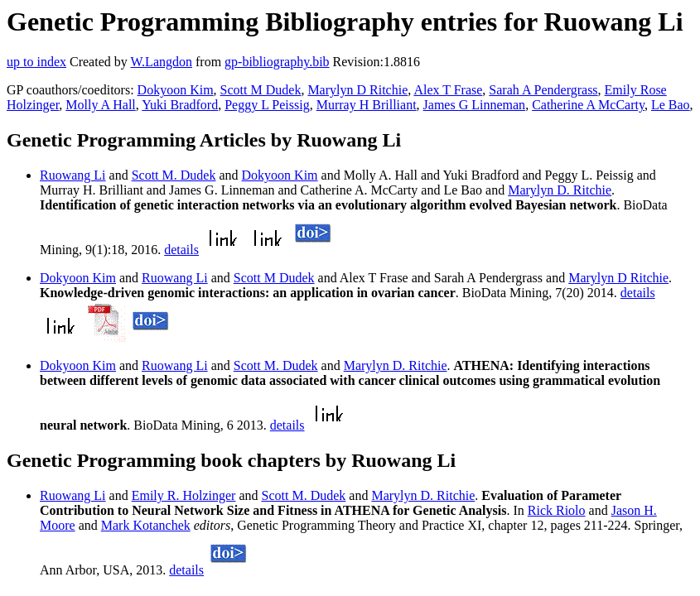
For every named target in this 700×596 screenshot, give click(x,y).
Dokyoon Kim (176, 90)
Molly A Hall (100, 105)
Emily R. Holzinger (184, 495)
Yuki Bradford (180, 105)
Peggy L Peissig (267, 105)
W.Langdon (161, 62)
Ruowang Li (73, 175)
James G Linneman (475, 105)
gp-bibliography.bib (277, 62)
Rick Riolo (557, 510)
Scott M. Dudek (174, 175)
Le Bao (671, 105)
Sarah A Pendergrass (543, 90)
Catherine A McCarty (588, 105)
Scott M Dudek (261, 90)
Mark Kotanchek (146, 525)
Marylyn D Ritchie (357, 90)
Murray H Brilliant (367, 105)
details (181, 250)
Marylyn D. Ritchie (560, 190)
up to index (36, 62)
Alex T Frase (448, 90)
